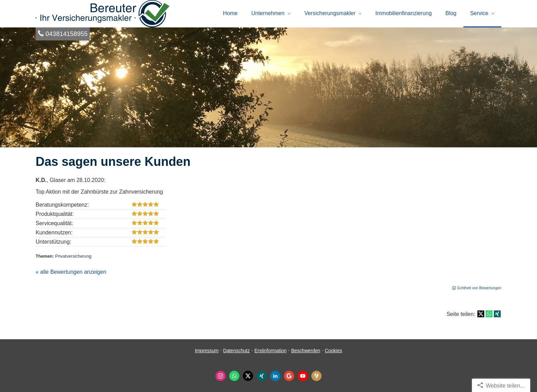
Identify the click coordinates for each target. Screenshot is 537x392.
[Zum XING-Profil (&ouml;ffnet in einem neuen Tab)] (262, 376)
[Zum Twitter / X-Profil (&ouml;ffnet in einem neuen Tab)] (248, 376)
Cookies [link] (333, 351)
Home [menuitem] (230, 13)
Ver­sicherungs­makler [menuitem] (330, 13)
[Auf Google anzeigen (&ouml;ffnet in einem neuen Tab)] (289, 376)
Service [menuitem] (479, 13)
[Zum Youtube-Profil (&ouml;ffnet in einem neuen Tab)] (303, 376)
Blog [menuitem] (451, 13)
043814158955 (67, 34)
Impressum (207, 351)
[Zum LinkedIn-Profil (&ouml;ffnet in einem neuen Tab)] (275, 376)
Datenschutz (237, 351)
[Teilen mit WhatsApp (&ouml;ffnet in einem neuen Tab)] (489, 314)
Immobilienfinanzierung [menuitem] (404, 13)
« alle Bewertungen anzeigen (71, 272)
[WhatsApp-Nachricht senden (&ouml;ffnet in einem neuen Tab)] (234, 376)
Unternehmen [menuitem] (268, 13)
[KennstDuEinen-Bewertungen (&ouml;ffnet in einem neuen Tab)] (316, 376)
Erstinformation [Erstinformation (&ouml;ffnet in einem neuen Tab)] (271, 351)
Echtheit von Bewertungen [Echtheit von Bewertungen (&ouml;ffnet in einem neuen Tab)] (479, 288)
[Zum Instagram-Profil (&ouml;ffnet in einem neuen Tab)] (221, 376)
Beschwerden (306, 351)
